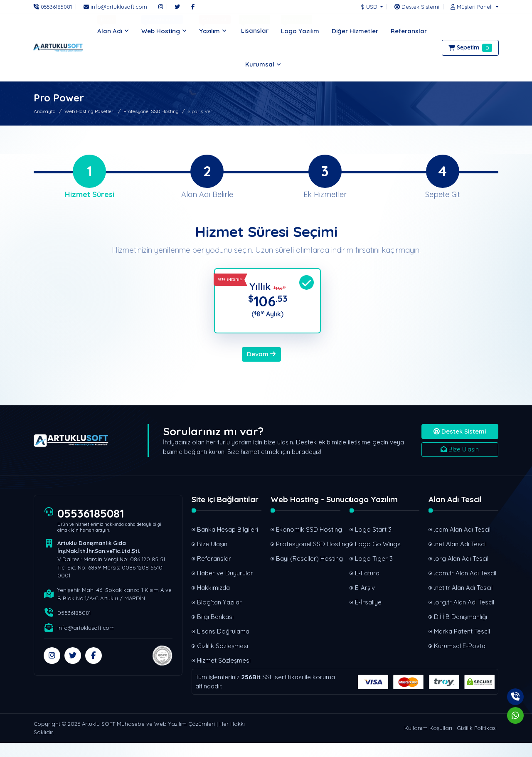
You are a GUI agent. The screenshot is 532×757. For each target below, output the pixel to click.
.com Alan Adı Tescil (462, 544)
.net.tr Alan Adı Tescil (463, 602)
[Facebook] (193, 7)
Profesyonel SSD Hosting (151, 111)
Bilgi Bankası (215, 631)
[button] (472, 7)
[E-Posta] (115, 7)
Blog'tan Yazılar (219, 616)
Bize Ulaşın (460, 463)
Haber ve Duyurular (225, 587)
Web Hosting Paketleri (90, 111)
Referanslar (214, 573)
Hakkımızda (213, 602)
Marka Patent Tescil (462, 645)
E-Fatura (367, 587)
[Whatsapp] (515, 715)
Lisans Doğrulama (223, 645)
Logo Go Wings (378, 558)
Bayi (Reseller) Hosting (308, 573)
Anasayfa (45, 111)
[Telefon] (55, 7)
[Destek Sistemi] (417, 7)
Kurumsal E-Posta (460, 660)
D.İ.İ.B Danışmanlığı (461, 631)
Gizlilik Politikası (477, 742)
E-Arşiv (365, 602)
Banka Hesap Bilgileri (228, 544)
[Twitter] (177, 7)
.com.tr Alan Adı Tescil (465, 587)
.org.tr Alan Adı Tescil (464, 616)
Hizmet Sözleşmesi (224, 674)
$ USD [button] (370, 7)
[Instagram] (161, 7)
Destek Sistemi (460, 445)
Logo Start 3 (373, 544)
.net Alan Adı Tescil (460, 558)
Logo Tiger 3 (374, 573)
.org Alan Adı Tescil (461, 573)
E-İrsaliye (368, 616)
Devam (261, 368)
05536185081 (93, 528)
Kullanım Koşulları (428, 742)
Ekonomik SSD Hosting (308, 544)
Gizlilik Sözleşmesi (223, 660)
